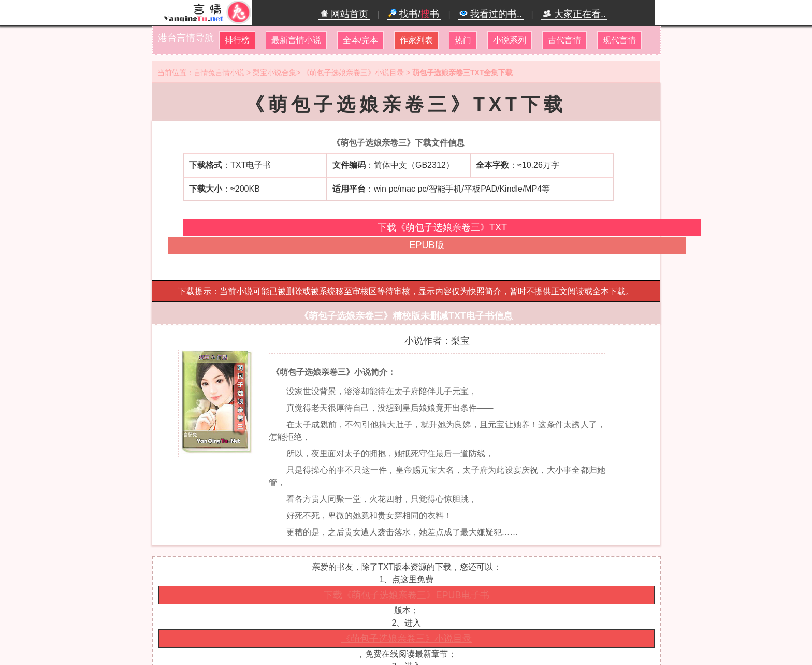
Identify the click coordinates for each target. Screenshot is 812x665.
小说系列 (510, 40)
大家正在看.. (574, 14)
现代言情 (619, 40)
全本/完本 (360, 40)
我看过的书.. (491, 14)
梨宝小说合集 (274, 73)
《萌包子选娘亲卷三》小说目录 (353, 73)
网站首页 (344, 14)
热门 (463, 40)
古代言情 (564, 40)
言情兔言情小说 (219, 73)
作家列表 (416, 40)
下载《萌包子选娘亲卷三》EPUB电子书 (406, 595)
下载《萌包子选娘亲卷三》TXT (442, 227)
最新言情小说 (296, 40)
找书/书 (414, 14)
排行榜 (237, 40)
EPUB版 (426, 245)
